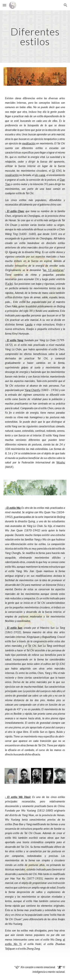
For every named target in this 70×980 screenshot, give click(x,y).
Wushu (61, 462)
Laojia (29, 324)
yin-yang (40, 175)
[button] (4, 5)
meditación (29, 143)
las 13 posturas (53, 270)
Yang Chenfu (32, 390)
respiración (12, 175)
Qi (53, 171)
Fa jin (9, 284)
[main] (35, 37)
